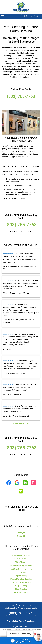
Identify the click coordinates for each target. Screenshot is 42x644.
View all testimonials (21, 421)
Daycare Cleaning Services (21, 563)
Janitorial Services (21, 556)
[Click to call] (21, 641)
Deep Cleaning (21, 583)
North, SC (21, 533)
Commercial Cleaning (21, 553)
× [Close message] (32, 632)
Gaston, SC (21, 530)
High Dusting (21, 570)
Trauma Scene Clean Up (21, 580)
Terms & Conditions (27, 618)
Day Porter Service (21, 590)
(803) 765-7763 (31, 16)
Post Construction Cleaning (21, 566)
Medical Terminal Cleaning (21, 576)
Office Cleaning (21, 560)
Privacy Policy (12, 618)
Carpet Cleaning (21, 573)
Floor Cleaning (21, 586)
